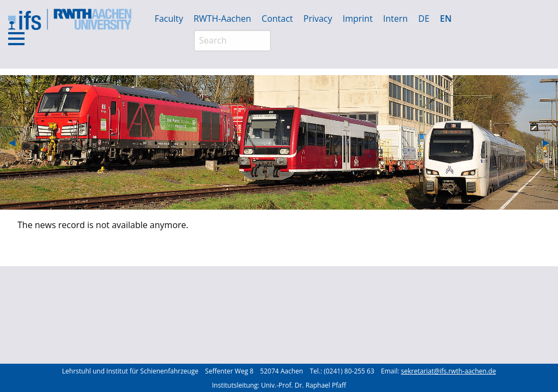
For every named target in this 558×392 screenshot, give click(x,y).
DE (424, 19)
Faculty (169, 19)
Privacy (318, 19)
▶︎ (550, 142)
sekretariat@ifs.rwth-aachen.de (448, 371)
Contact (277, 19)
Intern (395, 19)
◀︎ (16, 142)
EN (445, 19)
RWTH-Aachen (222, 19)
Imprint (358, 19)
